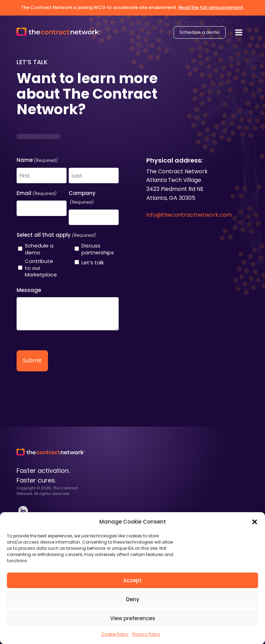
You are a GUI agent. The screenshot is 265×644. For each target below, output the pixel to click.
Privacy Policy (146, 634)
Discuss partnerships (98, 249)
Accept (132, 580)
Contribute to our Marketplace (41, 268)
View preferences (133, 618)
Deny (133, 599)
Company (82, 198)
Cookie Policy (115, 634)
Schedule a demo (200, 31)
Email (37, 194)
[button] (255, 522)
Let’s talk (93, 263)
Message (29, 290)
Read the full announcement (211, 7)
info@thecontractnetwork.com (189, 215)
